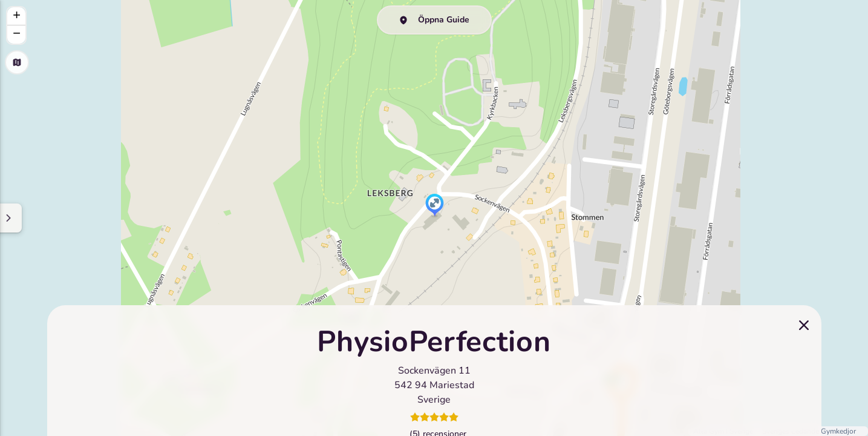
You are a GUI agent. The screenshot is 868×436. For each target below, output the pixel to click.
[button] (435, 206)
